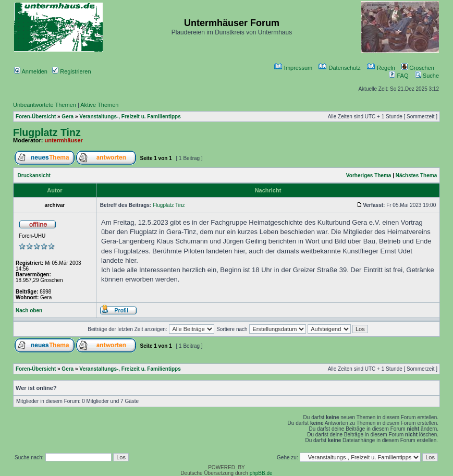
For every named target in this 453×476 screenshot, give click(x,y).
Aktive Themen (99, 105)
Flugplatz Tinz (47, 132)
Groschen (418, 68)
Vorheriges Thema (369, 175)
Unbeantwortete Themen (45, 105)
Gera (68, 117)
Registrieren (71, 71)
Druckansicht (34, 175)
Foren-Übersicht (36, 117)
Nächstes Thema (416, 175)
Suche (427, 76)
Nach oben (29, 310)
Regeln (381, 68)
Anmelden (31, 71)
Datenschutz (339, 68)
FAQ (399, 76)
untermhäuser (64, 140)
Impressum (293, 68)
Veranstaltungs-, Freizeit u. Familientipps (130, 117)
